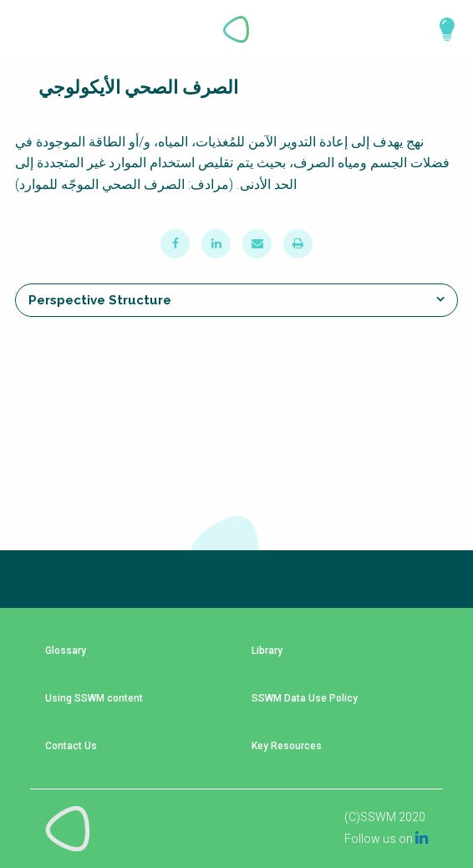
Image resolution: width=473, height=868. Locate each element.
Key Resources (287, 746)
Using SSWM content (94, 699)
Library (267, 651)
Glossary (66, 651)
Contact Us (71, 746)
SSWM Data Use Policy (305, 699)
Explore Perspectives (440, 29)
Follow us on (386, 839)
